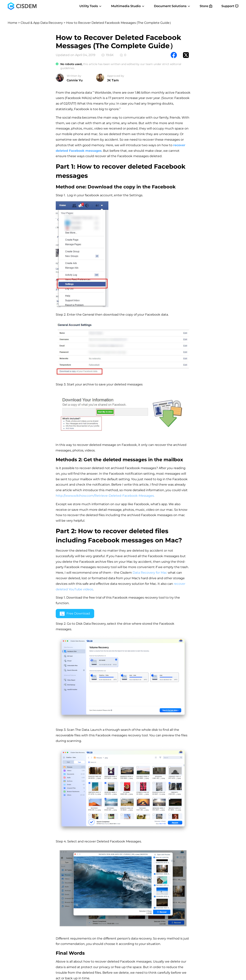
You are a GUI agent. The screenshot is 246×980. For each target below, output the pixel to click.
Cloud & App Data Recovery (42, 23)
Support (230, 6)
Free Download (75, 614)
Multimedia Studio (128, 6)
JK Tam (113, 80)
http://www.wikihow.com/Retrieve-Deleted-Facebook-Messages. (105, 496)
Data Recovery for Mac (150, 573)
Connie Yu (75, 80)
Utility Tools (91, 6)
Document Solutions (172, 6)
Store (206, 6)
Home (12, 23)
